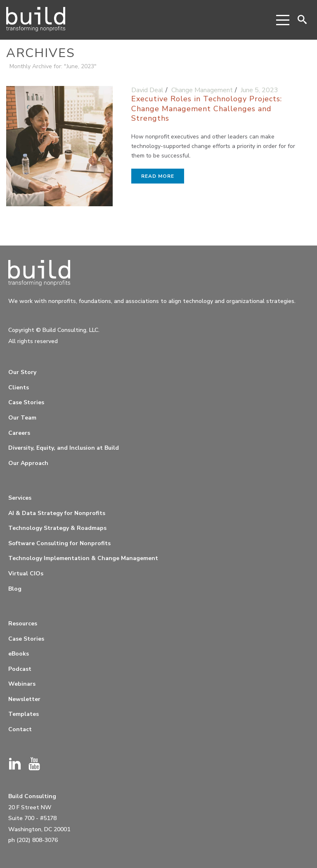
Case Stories (26, 402)
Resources (23, 624)
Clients (19, 387)
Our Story (22, 372)
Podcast (20, 669)
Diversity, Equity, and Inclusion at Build (64, 448)
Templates (24, 714)
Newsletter (24, 699)
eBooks (19, 654)
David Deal (147, 90)
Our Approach (28, 463)
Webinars (22, 684)
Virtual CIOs (26, 573)
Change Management (202, 90)
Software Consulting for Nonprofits (59, 543)
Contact (20, 729)
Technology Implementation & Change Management (83, 558)
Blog (15, 589)
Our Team (22, 418)
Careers (19, 433)
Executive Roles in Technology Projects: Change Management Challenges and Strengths (207, 108)
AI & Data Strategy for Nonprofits (57, 513)
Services (20, 498)
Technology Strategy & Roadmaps (57, 528)
